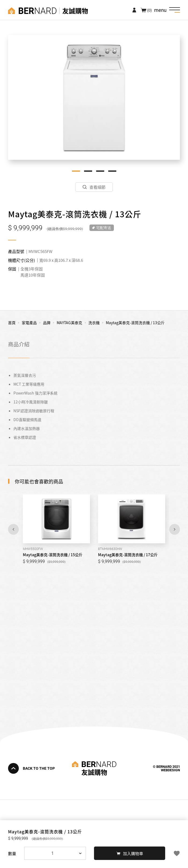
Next (175, 529)
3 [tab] (100, 171)
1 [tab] (76, 171)
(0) (149, 10)
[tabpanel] (94, 97)
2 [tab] (88, 171)
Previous (13, 529)
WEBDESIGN (170, 770)
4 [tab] (112, 171)
